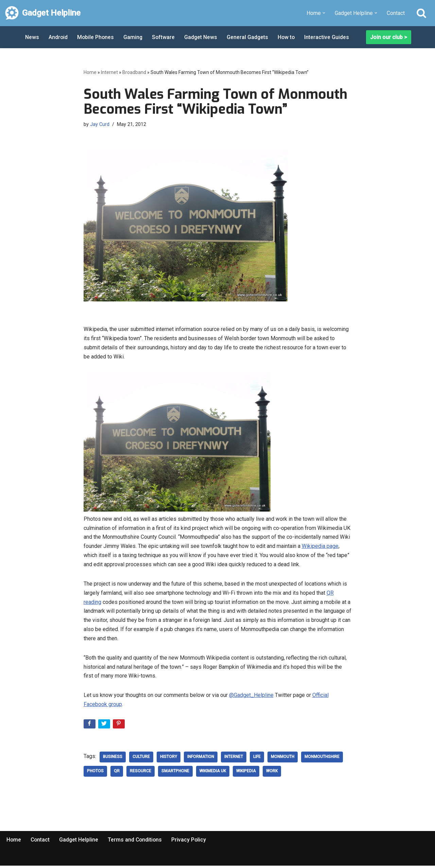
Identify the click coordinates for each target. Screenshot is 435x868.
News (32, 37)
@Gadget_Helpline (251, 697)
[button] (324, 13)
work (272, 774)
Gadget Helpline (80, 842)
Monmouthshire (322, 759)
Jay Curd (100, 124)
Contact (396, 13)
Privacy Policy (191, 842)
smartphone (175, 774)
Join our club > (389, 37)
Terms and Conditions (137, 842)
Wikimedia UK (213, 774)
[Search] (421, 13)
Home (90, 72)
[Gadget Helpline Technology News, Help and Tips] (43, 13)
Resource (141, 774)
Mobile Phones (96, 37)
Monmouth (283, 759)
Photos (95, 774)
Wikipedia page (320, 547)
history (169, 759)
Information (201, 759)
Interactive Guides (330, 37)
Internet (109, 72)
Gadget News (203, 37)
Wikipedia (246, 774)
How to (289, 37)
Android (58, 37)
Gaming (134, 37)
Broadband (134, 72)
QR (117, 774)
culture (141, 759)
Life (257, 759)
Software (165, 37)
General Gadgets (250, 37)
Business (113, 759)
